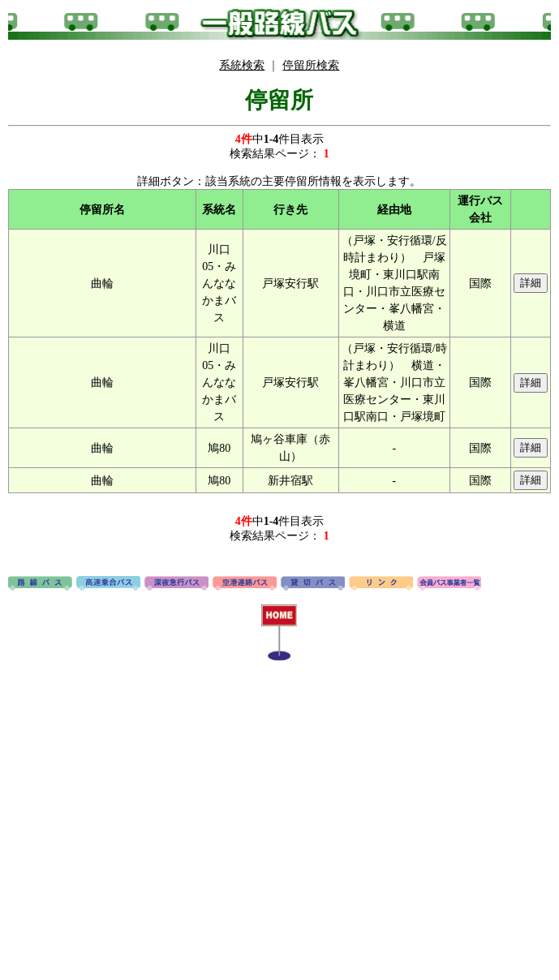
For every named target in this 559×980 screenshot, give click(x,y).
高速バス (108, 584)
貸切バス (313, 584)
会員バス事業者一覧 (449, 584)
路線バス (40, 584)
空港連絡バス (245, 584)
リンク (381, 584)
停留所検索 (311, 65)
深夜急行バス (176, 584)
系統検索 (242, 65)
